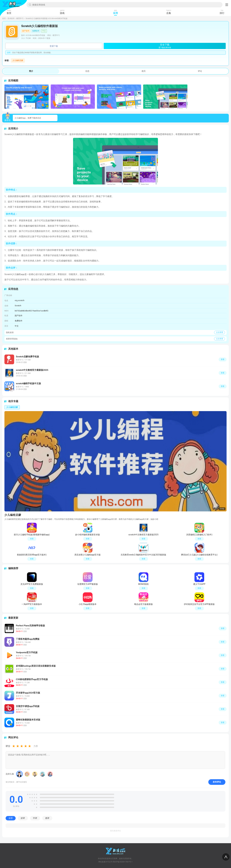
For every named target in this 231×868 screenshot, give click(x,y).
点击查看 (220, 332)
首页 (4, 18)
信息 (87, 71)
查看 (223, 628)
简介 (31, 71)
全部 (11, 818)
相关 (144, 71)
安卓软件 (11, 18)
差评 (47, 818)
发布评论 (217, 782)
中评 (35, 818)
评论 (200, 71)
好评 (23, 818)
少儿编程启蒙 (18, 60)
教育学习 (20, 18)
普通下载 (54, 46)
